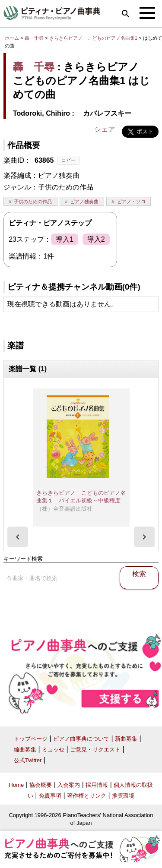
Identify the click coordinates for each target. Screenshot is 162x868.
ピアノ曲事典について (81, 739)
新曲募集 (126, 739)
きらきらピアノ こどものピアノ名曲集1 (94, 38)
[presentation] (18, 537)
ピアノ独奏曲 (84, 202)
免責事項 (50, 796)
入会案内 (69, 785)
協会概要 (41, 785)
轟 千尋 (34, 38)
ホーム (12, 38)
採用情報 (97, 785)
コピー (68, 160)
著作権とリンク (87, 796)
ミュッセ (53, 750)
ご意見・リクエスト (95, 750)
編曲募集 (25, 750)
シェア (105, 129)
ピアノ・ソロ (131, 202)
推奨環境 (123, 796)
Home (17, 785)
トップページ (31, 739)
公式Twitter (28, 760)
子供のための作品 (33, 202)
